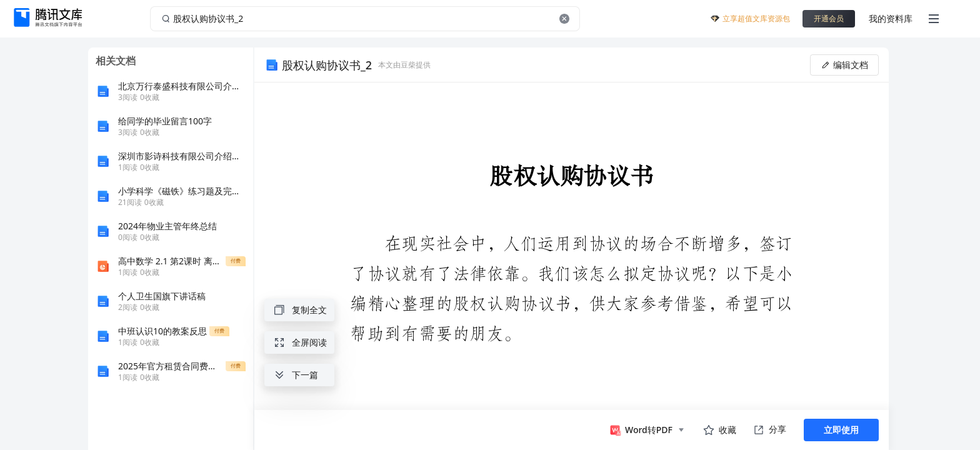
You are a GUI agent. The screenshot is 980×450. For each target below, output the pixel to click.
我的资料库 (891, 18)
